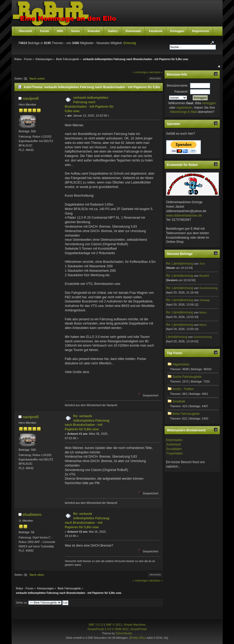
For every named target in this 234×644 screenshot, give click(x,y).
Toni (202, 264)
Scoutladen (174, 449)
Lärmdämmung (177, 337)
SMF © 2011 (114, 625)
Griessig (130, 43)
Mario (203, 312)
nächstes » (156, 72)
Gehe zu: (22, 603)
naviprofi (31, 98)
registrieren (184, 108)
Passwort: (181, 92)
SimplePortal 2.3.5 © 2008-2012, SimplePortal (117, 629)
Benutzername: (178, 86)
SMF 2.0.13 (96, 625)
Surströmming (208, 288)
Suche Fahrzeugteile (187, 377)
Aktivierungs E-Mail (183, 112)
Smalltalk (179, 401)
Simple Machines (135, 625)
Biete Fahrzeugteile (186, 414)
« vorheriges (140, 72)
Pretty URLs (138, 638)
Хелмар (204, 300)
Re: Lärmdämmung (180, 264)
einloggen (209, 103)
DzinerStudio (124, 633)
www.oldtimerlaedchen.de (184, 216)
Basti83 (204, 276)
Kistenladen (174, 440)
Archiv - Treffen (183, 389)
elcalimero (32, 515)
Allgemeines (181, 364)
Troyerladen (175, 453)
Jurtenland (174, 444)
